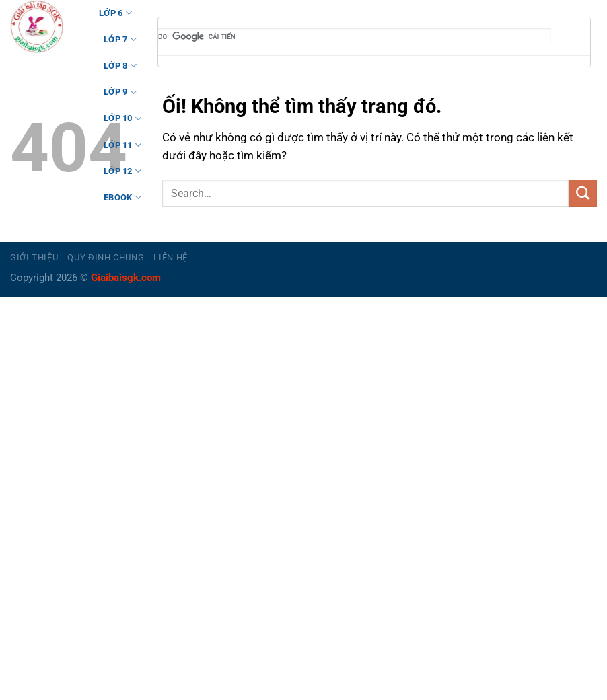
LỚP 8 (120, 66)
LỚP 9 (120, 92)
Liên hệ (171, 257)
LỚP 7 (120, 39)
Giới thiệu (34, 257)
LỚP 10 (122, 119)
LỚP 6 (115, 13)
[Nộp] (583, 193)
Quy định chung (106, 257)
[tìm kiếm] (355, 36)
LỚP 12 (122, 171)
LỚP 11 (122, 145)
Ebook (122, 197)
